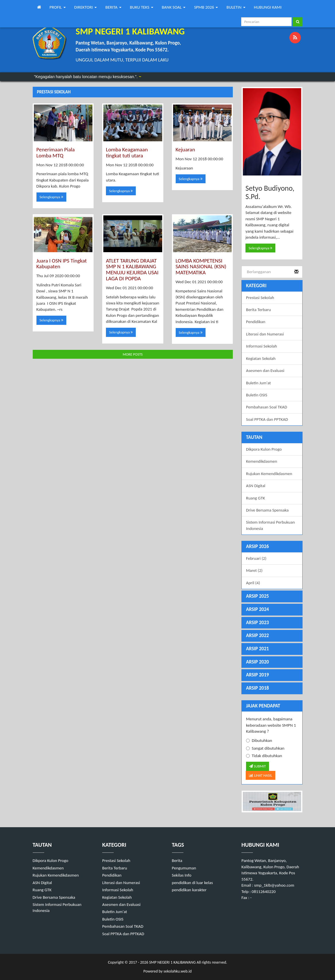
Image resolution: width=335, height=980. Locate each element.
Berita (177, 861)
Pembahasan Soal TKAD (267, 407)
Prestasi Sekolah (260, 298)
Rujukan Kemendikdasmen (269, 474)
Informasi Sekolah (262, 346)
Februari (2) (256, 558)
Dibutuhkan (259, 740)
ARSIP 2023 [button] (257, 623)
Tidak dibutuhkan (264, 756)
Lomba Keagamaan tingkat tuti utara (127, 153)
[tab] (272, 547)
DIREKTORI (86, 7)
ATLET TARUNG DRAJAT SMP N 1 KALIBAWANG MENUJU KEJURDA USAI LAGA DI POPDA (132, 270)
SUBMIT (257, 766)
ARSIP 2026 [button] (257, 546)
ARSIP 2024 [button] (257, 609)
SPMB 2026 (206, 7)
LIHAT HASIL (261, 775)
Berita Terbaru (258, 310)
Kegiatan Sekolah (261, 358)
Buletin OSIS (257, 395)
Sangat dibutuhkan (265, 748)
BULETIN (236, 7)
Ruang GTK (255, 498)
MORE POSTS (133, 354)
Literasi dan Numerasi (265, 334)
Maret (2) (254, 570)
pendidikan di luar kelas (192, 883)
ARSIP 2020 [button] (257, 662)
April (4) (253, 583)
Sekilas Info (182, 875)
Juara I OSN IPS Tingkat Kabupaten (62, 264)
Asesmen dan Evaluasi (265, 371)
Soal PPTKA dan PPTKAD (267, 419)
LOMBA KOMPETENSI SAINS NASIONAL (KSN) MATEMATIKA (201, 267)
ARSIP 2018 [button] (257, 688)
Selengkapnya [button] (51, 197)
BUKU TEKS (142, 7)
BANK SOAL (174, 7)
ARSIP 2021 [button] (257, 649)
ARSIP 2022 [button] (257, 635)
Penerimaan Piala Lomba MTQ (56, 153)
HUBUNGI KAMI (268, 7)
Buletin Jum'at (258, 383)
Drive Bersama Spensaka (267, 510)
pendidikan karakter (189, 890)
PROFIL (58, 7)
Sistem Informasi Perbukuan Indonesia (270, 525)
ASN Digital (256, 486)
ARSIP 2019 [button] (257, 675)
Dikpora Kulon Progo (264, 449)
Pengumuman (184, 868)
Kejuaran (185, 149)
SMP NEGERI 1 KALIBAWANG (172, 962)
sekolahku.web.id (178, 971)
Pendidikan (256, 322)
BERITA (113, 7)
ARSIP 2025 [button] (257, 596)
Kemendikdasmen (262, 461)
